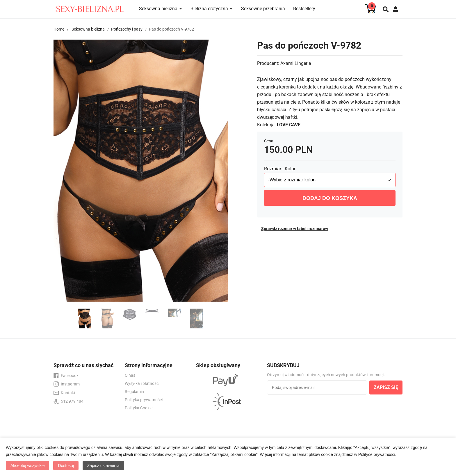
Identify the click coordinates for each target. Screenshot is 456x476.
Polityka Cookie (139, 408)
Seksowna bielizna (88, 29)
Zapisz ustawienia (103, 466)
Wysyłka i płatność (142, 383)
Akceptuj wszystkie (27, 466)
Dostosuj (66, 466)
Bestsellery (304, 9)
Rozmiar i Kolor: (280, 169)
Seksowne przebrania (263, 9)
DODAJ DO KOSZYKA (330, 198)
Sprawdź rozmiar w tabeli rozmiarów (295, 229)
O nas (130, 375)
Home (59, 29)
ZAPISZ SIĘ (386, 387)
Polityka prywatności (144, 400)
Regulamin (134, 392)
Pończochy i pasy (127, 29)
